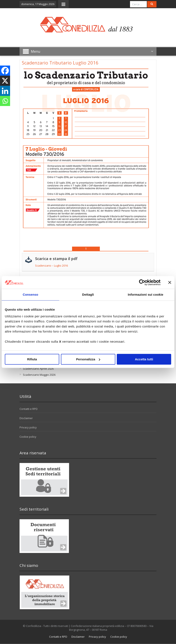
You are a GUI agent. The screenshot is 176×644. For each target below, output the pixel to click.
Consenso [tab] (30, 294)
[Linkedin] (5, 91)
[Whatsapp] (5, 101)
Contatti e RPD (29, 409)
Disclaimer (26, 418)
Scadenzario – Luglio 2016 (51, 266)
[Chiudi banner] (170, 282)
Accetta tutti (144, 359)
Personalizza (88, 359)
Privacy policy (28, 427)
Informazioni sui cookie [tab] (146, 294)
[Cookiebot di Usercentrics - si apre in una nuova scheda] (142, 282)
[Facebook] (5, 71)
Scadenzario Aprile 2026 (38, 369)
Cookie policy (28, 437)
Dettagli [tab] (88, 294)
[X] (5, 81)
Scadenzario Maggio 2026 (39, 375)
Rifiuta (32, 359)
